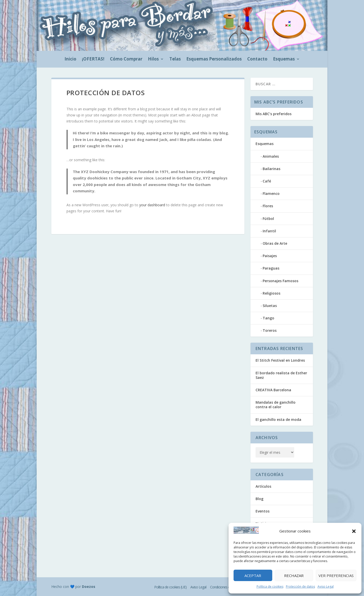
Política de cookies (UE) (170, 587)
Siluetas (270, 306)
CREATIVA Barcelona (273, 390)
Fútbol (268, 219)
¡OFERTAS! (93, 59)
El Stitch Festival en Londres (280, 360)
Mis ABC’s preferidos (274, 114)
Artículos (263, 486)
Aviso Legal (326, 587)
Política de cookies (270, 587)
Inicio (70, 59)
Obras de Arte (275, 243)
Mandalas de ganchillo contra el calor (276, 405)
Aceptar (253, 576)
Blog (259, 499)
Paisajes (270, 256)
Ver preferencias (336, 576)
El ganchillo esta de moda (278, 419)
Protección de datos (300, 587)
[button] (354, 531)
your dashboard (152, 205)
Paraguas (271, 268)
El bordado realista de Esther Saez (281, 375)
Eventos (263, 511)
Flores (268, 206)
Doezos (89, 587)
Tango (268, 318)
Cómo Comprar (126, 59)
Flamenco (271, 193)
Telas (175, 59)
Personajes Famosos (280, 281)
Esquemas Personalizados (214, 59)
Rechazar (294, 576)
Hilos (153, 59)
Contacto (257, 59)
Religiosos (271, 293)
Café (267, 181)
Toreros (270, 330)
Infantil (269, 231)
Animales (271, 156)
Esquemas (284, 59)
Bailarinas (271, 169)
